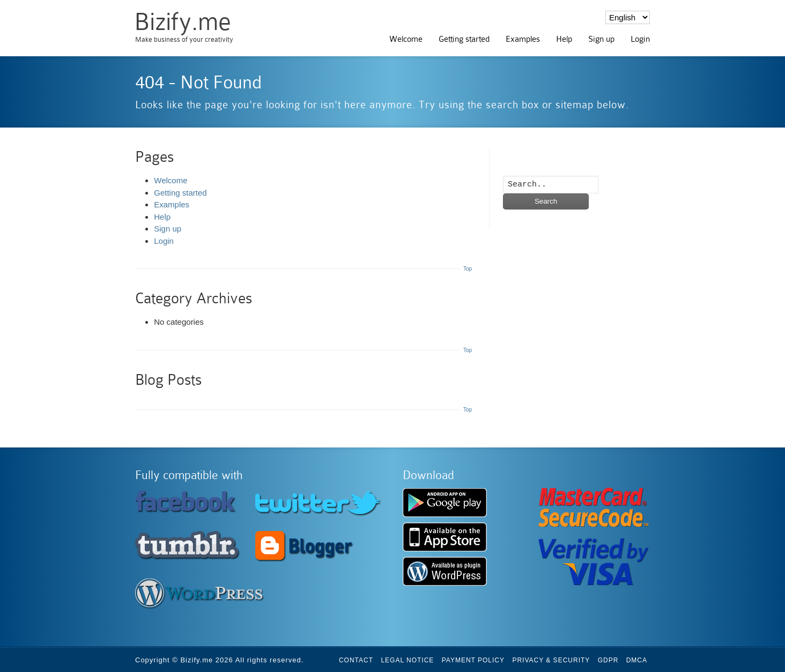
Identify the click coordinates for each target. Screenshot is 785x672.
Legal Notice (407, 660)
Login (640, 39)
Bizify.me (183, 22)
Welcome (406, 39)
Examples (523, 39)
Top (468, 269)
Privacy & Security (551, 660)
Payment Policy (473, 660)
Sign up (601, 39)
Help (564, 39)
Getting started (464, 39)
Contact (356, 660)
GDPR (608, 660)
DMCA (637, 660)
